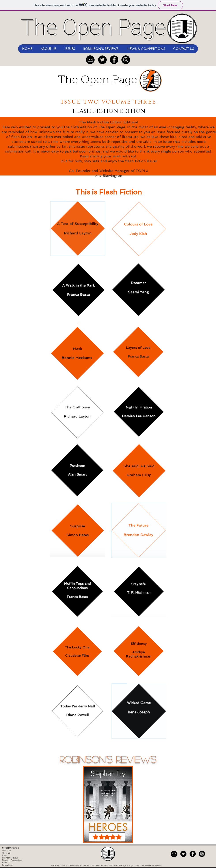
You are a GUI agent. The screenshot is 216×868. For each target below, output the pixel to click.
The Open (85, 80)
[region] (108, 806)
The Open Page (93, 27)
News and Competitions (12, 860)
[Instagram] (126, 60)
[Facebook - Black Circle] (114, 60)
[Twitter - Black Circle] (102, 60)
